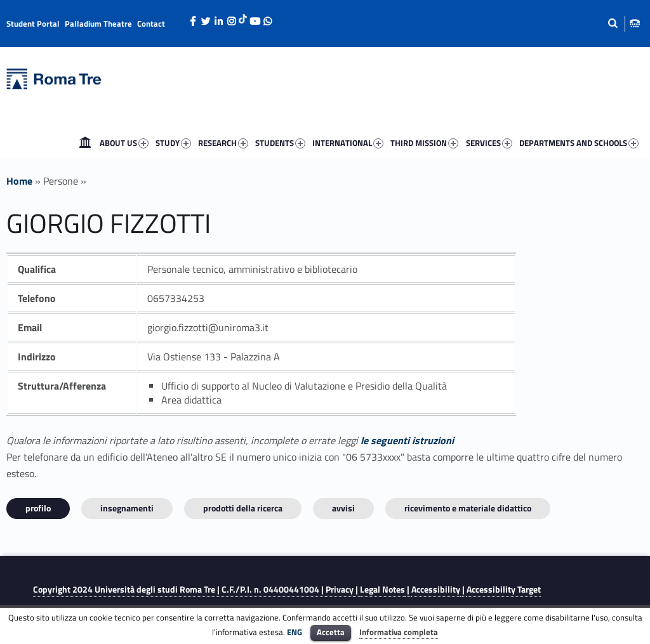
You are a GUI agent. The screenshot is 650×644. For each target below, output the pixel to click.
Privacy (340, 589)
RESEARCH (223, 143)
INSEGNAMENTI (127, 508)
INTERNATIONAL (348, 143)
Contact (151, 23)
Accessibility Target (504, 589)
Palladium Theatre (98, 23)
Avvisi (343, 508)
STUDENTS (280, 143)
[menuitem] (85, 143)
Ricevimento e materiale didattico (468, 508)
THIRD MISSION (424, 143)
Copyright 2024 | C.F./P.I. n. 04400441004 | (179, 589)
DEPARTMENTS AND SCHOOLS (579, 143)
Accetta (331, 632)
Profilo (38, 508)
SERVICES (489, 143)
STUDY (173, 143)
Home (85, 143)
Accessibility (436, 589)
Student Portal (33, 23)
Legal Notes (382, 589)
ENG (295, 632)
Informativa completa (399, 632)
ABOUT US (124, 143)
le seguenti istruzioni (407, 440)
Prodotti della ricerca (243, 508)
